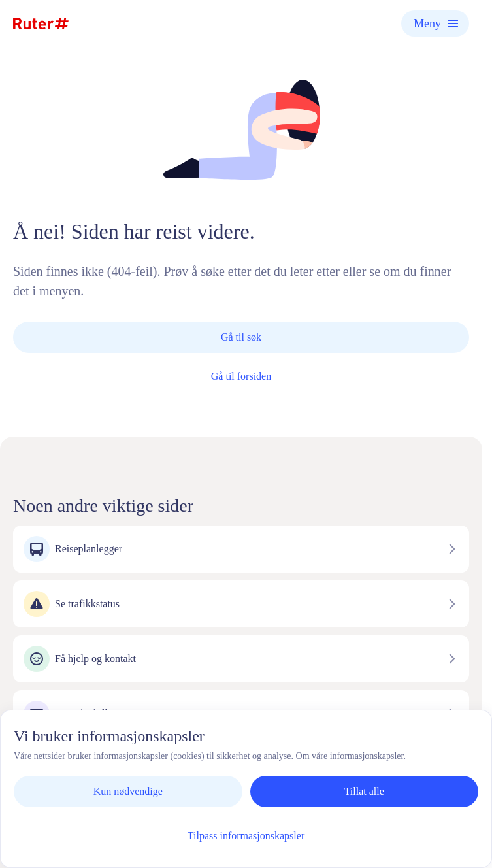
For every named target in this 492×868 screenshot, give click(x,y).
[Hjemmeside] (41, 24)
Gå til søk (241, 337)
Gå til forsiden (241, 376)
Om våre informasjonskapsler (350, 756)
